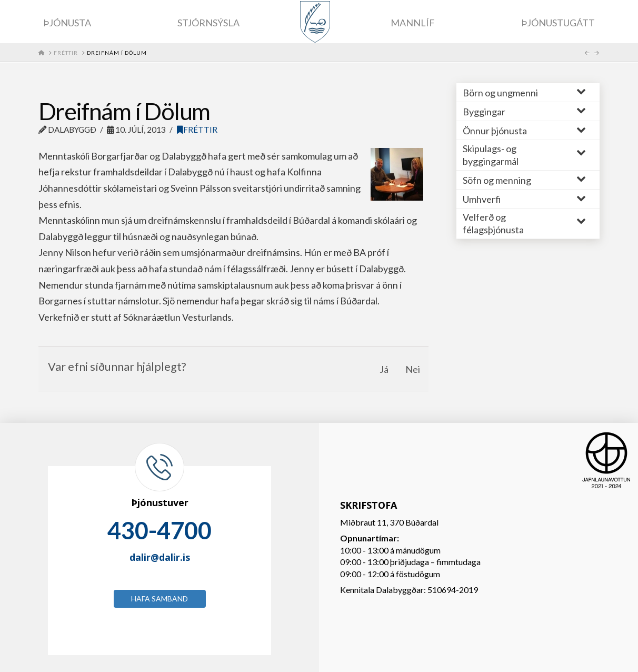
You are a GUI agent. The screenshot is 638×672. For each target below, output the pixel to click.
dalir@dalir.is (160, 557)
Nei (413, 369)
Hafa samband (159, 599)
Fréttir (197, 130)
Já (384, 369)
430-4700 (159, 530)
